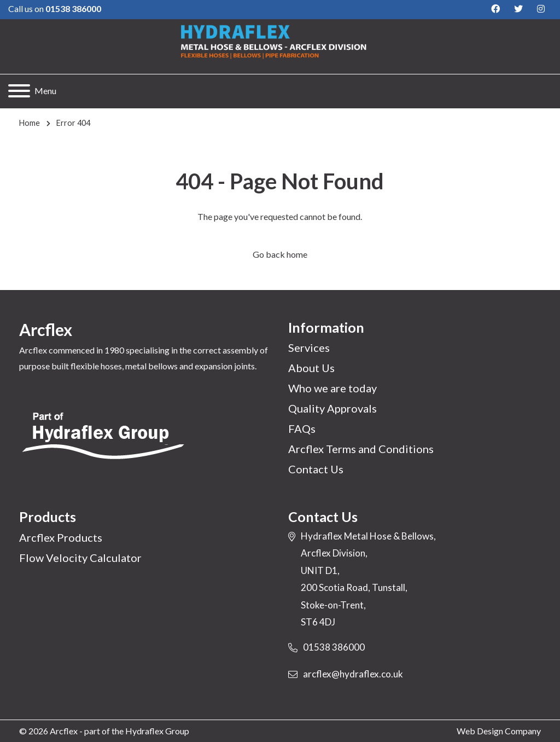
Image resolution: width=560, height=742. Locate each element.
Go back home (280, 254)
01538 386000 (334, 647)
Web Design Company (499, 731)
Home (30, 123)
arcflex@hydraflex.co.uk (353, 674)
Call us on (55, 8)
